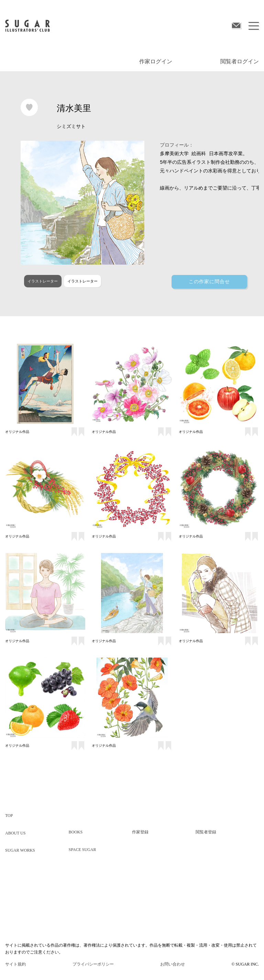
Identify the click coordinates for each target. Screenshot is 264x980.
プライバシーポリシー (93, 964)
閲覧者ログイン (240, 61)
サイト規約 (15, 964)
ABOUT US (15, 833)
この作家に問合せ (209, 281)
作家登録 (140, 832)
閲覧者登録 (206, 832)
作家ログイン (156, 61)
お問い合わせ (173, 964)
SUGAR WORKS (20, 850)
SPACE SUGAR (82, 850)
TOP (9, 816)
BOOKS (76, 832)
